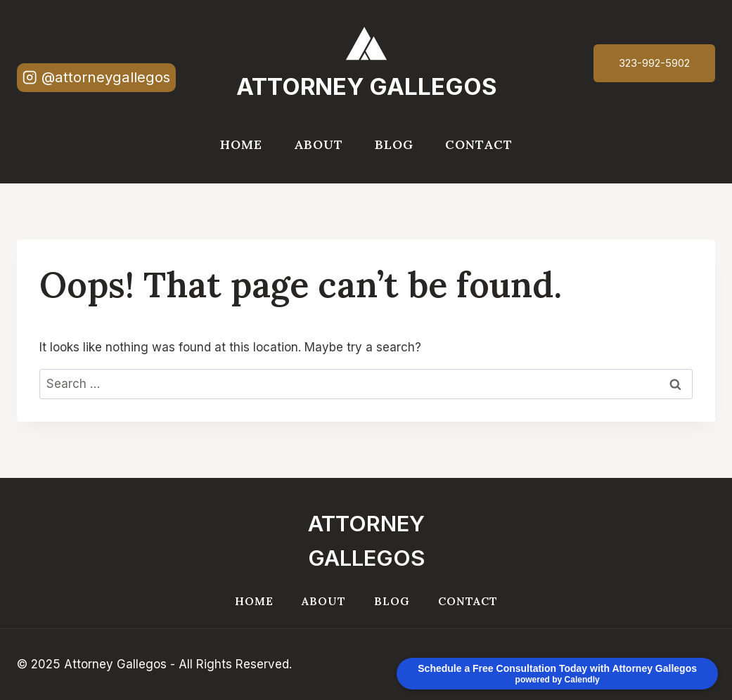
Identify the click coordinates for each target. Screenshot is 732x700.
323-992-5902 (654, 63)
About (319, 144)
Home (241, 144)
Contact (479, 144)
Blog (394, 144)
